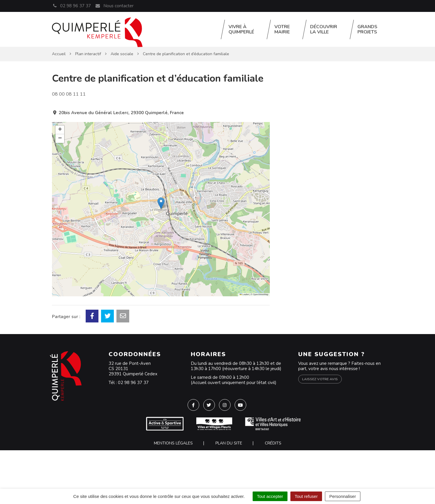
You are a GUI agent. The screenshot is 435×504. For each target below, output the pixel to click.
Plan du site (229, 443)
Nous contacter (114, 6)
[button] (161, 203)
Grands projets (367, 29)
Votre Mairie (282, 29)
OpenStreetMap (261, 294)
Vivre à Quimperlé (241, 29)
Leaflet (244, 294)
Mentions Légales (173, 443)
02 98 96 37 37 (133, 383)
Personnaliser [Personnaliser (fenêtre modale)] (343, 496)
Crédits (273, 443)
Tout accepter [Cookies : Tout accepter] (270, 496)
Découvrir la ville (324, 29)
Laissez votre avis (320, 379)
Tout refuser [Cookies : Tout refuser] (306, 496)
